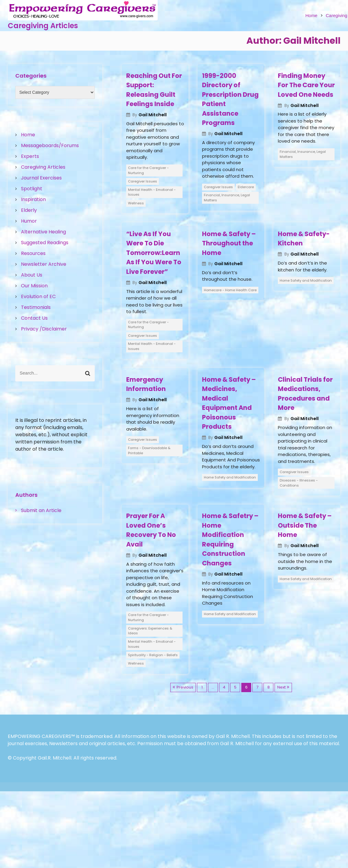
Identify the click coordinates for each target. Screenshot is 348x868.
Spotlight (32, 189)
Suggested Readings (45, 243)
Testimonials (36, 307)
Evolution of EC (38, 296)
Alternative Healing (43, 232)
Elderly (29, 210)
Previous (185, 687)
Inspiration (33, 199)
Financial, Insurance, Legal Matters (227, 198)
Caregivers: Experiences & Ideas (150, 631)
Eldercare (246, 187)
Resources (33, 253)
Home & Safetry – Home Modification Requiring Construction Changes (230, 539)
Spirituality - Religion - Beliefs (153, 655)
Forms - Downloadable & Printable (149, 450)
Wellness (136, 203)
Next (281, 687)
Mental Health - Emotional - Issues (152, 192)
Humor (29, 221)
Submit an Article (41, 510)
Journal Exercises (41, 178)
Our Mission (34, 286)
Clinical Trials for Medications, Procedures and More (305, 394)
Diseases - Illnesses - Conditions (299, 483)
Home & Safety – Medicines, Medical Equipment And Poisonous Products (229, 403)
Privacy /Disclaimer (44, 329)
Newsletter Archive (44, 264)
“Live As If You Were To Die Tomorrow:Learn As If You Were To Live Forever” (154, 253)
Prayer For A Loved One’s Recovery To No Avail (151, 530)
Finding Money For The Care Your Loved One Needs (306, 85)
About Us (32, 275)
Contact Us (34, 318)
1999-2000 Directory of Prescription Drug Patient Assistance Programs (230, 99)
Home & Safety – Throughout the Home (229, 243)
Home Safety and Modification (306, 280)
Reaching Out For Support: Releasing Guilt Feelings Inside (154, 90)
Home (311, 15)
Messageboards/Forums (50, 145)
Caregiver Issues (143, 181)
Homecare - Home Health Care (230, 290)
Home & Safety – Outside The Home (305, 525)
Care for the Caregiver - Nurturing (148, 170)
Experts (30, 156)
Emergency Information (146, 384)
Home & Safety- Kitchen (304, 239)
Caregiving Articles (43, 26)
